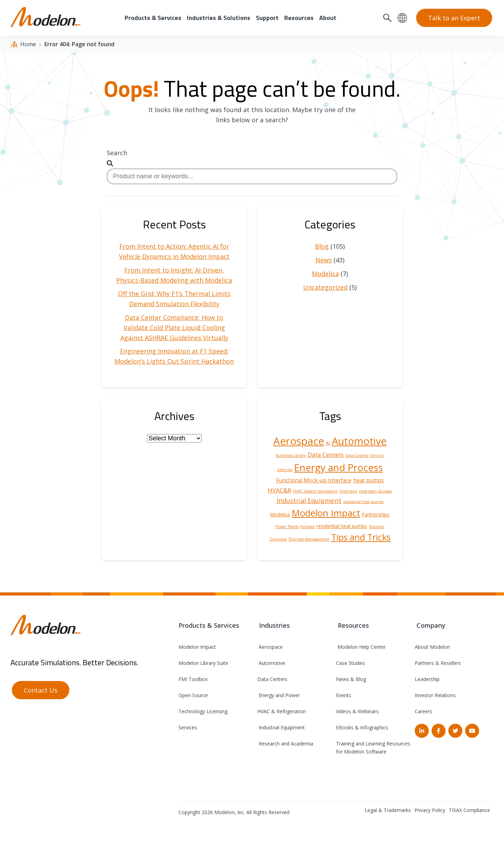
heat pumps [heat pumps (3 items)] (369, 480)
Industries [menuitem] (274, 625)
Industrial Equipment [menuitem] (281, 727)
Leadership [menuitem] (427, 679)
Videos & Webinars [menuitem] (357, 711)
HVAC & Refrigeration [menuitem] (282, 711)
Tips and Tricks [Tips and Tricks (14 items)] (361, 537)
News (324, 260)
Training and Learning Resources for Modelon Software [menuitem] (373, 748)
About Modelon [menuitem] (432, 647)
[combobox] (252, 176)
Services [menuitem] (188, 727)
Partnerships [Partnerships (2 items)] (376, 515)
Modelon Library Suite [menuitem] (203, 663)
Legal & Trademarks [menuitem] (388, 810)
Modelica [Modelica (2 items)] (280, 515)
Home (28, 44)
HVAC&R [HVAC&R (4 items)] (279, 490)
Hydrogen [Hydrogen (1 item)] (348, 491)
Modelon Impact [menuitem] (197, 647)
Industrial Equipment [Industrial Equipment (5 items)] (309, 500)
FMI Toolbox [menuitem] (193, 679)
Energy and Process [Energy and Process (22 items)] (338, 467)
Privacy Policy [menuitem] (430, 810)
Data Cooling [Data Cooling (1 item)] (357, 455)
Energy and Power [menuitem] (279, 695)
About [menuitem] (328, 18)
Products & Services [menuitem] (153, 18)
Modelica (325, 274)
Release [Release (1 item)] (307, 527)
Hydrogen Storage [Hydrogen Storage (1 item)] (376, 491)
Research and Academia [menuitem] (285, 744)
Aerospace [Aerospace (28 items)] (299, 441)
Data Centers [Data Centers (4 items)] (326, 455)
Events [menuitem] (344, 695)
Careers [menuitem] (423, 711)
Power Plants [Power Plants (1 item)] (287, 527)
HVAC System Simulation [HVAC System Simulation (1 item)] (315, 491)
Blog (322, 246)
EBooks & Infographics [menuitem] (362, 727)
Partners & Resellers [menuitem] (438, 663)
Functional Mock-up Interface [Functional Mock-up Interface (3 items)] (314, 480)
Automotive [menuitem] (271, 663)
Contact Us (41, 690)
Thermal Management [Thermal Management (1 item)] (309, 539)
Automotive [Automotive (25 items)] (359, 441)
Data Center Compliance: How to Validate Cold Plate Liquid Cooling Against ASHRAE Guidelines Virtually (174, 328)
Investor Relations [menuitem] (435, 695)
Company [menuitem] (430, 625)
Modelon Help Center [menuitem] (361, 647)
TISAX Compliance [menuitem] (469, 810)
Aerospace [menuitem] (270, 647)
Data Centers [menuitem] (272, 679)
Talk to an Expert (454, 18)
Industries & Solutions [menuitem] (219, 18)
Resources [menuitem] (299, 18)
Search (117, 153)
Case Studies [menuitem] (351, 663)
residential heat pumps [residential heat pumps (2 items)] (342, 526)
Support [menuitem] (267, 18)
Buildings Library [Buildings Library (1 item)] (291, 455)
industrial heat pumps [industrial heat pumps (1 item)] (363, 502)
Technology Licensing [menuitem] (203, 711)
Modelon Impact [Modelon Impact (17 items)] (326, 513)
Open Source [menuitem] (193, 695)
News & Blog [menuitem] (351, 679)
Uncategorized (325, 287)
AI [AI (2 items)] (328, 443)
